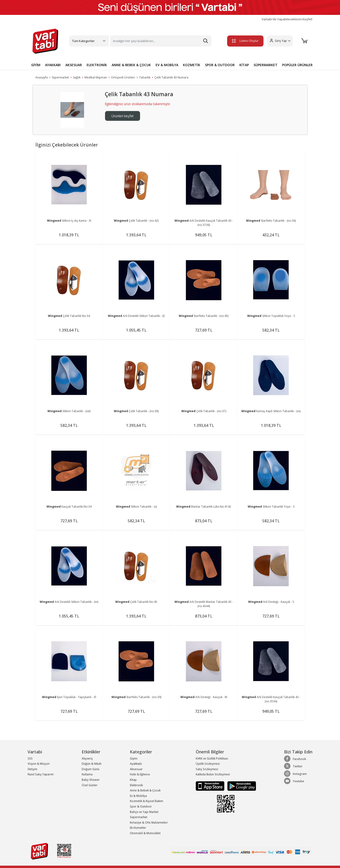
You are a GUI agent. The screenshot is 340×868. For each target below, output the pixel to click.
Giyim (134, 758)
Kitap (133, 780)
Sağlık (77, 77)
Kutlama (87, 774)
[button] (280, 41)
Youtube (294, 781)
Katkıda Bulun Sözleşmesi (213, 774)
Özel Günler (90, 785)
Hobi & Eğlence (140, 774)
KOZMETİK (192, 65)
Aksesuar (136, 769)
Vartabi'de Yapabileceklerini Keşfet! (287, 19)
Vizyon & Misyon (39, 764)
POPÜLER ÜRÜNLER (297, 65)
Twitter (293, 766)
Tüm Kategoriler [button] (83, 41)
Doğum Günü (91, 769)
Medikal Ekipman (96, 77)
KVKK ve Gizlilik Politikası (212, 758)
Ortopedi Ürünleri (123, 77)
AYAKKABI (53, 65)
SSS (30, 758)
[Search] (161, 41)
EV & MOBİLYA (167, 65)
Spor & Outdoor (141, 806)
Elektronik (136, 785)
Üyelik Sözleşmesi (208, 764)
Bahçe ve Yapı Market (144, 812)
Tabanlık (145, 77)
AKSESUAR (74, 65)
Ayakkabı (136, 764)
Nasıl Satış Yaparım (41, 774)
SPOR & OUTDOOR (220, 65)
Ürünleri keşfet (123, 116)
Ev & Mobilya (138, 796)
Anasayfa (42, 77)
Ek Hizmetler (138, 828)
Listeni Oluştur (245, 41)
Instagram (295, 774)
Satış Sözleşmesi (207, 769)
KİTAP (244, 65)
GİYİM (36, 65)
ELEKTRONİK (97, 65)
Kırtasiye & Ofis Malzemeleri (149, 823)
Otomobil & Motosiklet (145, 833)
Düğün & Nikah (92, 764)
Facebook (295, 759)
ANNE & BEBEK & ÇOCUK (131, 65)
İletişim (32, 769)
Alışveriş (87, 758)
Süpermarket (60, 77)
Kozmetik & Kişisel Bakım (147, 801)
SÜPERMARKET (266, 65)
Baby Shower (91, 780)
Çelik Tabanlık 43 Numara (171, 77)
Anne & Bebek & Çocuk (145, 790)
